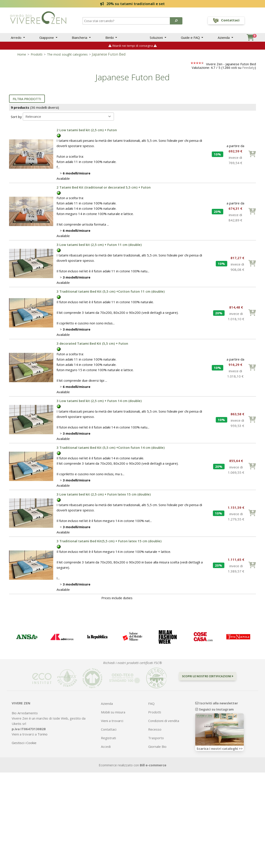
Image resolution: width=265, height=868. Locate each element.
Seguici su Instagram (214, 711)
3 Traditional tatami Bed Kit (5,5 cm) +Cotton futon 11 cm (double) (111, 294)
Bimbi (110, 37)
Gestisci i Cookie (24, 745)
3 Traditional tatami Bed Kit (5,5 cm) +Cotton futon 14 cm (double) (111, 450)
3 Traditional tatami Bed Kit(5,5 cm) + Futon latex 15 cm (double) (109, 543)
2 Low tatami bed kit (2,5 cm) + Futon (87, 132)
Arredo (17, 37)
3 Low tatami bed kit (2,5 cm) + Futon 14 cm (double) (99, 403)
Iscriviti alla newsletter (217, 705)
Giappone (47, 37)
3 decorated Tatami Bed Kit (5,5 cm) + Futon (92, 346)
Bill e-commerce (153, 767)
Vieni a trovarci (112, 723)
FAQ (151, 706)
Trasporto (156, 740)
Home (22, 57)
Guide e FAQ (191, 37)
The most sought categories (67, 57)
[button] (176, 21)
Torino (43, 736)
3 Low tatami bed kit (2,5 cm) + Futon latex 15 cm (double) (104, 496)
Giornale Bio (157, 749)
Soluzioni (157, 37)
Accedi (106, 749)
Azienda (224, 37)
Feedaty (249, 70)
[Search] (127, 21)
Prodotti (37, 57)
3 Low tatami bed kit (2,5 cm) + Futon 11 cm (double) (99, 247)
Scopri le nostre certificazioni (208, 678)
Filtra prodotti (27, 101)
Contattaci (109, 731)
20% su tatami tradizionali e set (133, 4)
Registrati (108, 740)
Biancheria (80, 37)
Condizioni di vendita (164, 723)
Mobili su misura (113, 714)
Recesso (155, 731)
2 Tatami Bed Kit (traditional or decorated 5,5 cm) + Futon (104, 189)
